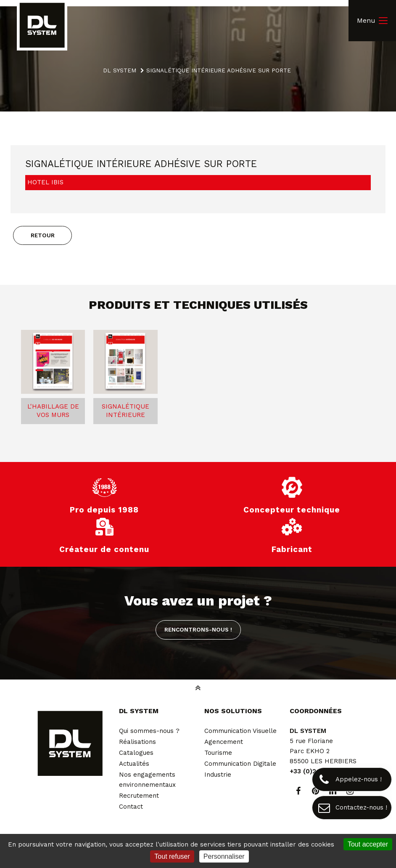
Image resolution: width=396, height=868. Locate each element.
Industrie (218, 775)
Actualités (134, 764)
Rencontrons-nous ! (198, 629)
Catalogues (136, 753)
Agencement (224, 742)
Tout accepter (368, 844)
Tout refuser (172, 856)
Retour (43, 235)
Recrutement (139, 796)
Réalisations (137, 742)
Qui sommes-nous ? (149, 731)
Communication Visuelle (240, 731)
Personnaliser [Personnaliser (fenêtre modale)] (224, 856)
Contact (131, 807)
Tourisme (218, 753)
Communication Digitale (240, 764)
